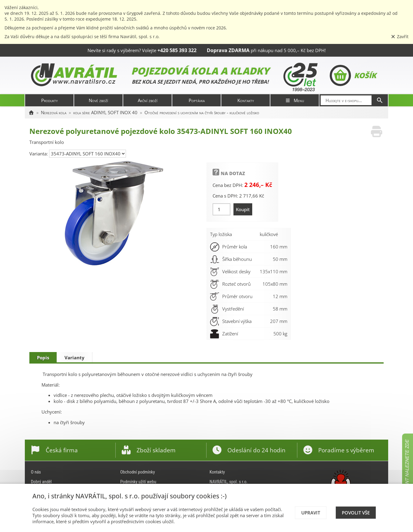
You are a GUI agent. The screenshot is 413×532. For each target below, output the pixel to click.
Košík (353, 75)
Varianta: (39, 154)
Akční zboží (148, 100)
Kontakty (246, 100)
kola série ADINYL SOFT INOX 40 (105, 112)
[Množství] (221, 209)
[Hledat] (380, 100)
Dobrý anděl (41, 482)
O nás (36, 472)
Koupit (243, 209)
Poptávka (197, 100)
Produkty (50, 100)
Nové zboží (98, 100)
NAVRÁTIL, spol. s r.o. (229, 482)
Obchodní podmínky (138, 472)
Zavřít (400, 37)
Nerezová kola (54, 112)
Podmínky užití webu (138, 482)
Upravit (311, 513)
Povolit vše (356, 513)
